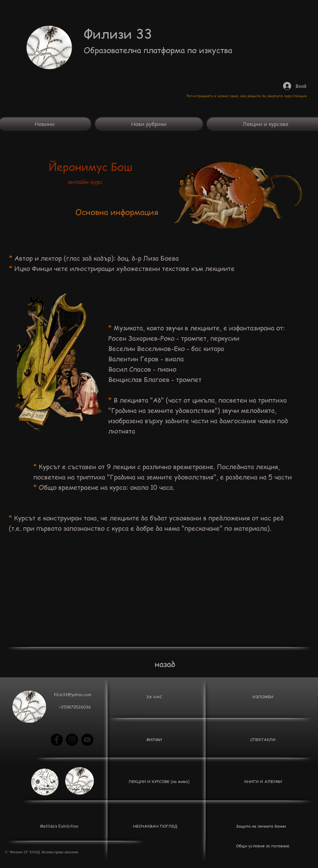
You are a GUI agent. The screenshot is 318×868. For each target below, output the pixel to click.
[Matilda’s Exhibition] (59, 826)
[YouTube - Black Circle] (87, 740)
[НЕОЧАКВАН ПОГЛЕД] (155, 826)
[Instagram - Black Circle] (72, 740)
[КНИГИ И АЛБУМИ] (263, 781)
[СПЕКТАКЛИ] (263, 740)
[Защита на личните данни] (261, 826)
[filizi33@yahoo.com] (73, 695)
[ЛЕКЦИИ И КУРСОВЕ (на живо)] (159, 781)
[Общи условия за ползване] (263, 846)
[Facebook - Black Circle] (57, 740)
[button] (75, 707)
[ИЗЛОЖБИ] (263, 697)
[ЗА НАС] (154, 697)
